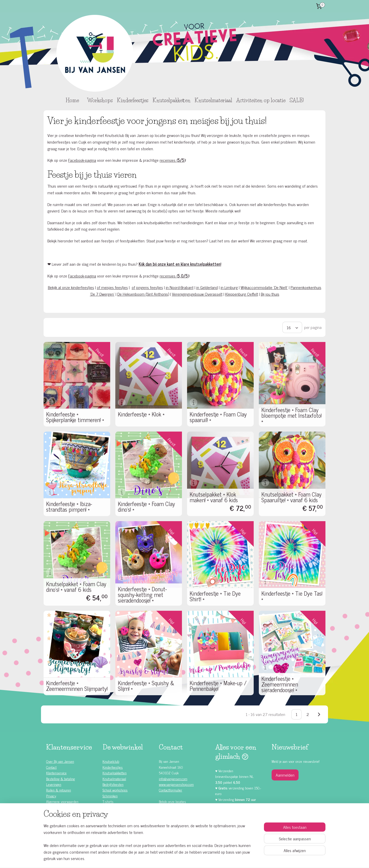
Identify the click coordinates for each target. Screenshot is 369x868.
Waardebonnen (113, 813)
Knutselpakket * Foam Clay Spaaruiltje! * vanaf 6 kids (291, 497)
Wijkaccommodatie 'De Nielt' (264, 287)
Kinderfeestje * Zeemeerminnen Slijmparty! (77, 686)
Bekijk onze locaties (172, 801)
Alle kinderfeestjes (63, 807)
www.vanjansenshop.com (176, 784)
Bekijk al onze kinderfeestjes (71, 287)
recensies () (172, 160)
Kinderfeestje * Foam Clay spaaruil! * (218, 417)
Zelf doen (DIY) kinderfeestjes (71, 824)
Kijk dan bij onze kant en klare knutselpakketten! (180, 264)
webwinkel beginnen (193, 859)
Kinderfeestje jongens (66, 818)
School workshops (115, 790)
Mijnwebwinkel (228, 859)
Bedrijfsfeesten (113, 784)
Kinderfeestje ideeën (65, 830)
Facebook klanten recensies (181, 823)
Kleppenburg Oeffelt (242, 294)
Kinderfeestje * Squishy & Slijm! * (146, 686)
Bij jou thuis (270, 294)
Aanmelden (285, 775)
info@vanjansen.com (173, 779)
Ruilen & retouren (59, 790)
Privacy (51, 796)
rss (179, 859)
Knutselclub (111, 761)
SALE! (297, 100)
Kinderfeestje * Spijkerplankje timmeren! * (75, 417)
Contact (51, 767)
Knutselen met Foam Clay (120, 818)
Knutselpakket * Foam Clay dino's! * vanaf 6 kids (76, 587)
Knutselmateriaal (213, 100)
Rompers (109, 807)
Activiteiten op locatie (261, 100)
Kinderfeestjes (133, 100)
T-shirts (108, 801)
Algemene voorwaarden (62, 801)
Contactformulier (171, 790)
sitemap (172, 859)
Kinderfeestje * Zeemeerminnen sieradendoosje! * (280, 684)
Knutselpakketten (171, 100)
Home (72, 100)
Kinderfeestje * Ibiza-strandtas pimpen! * (69, 507)
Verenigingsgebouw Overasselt (197, 294)
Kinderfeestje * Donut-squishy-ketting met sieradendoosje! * (142, 595)
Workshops (100, 100)
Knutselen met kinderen (67, 836)
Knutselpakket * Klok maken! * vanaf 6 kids (214, 497)
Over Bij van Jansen (60, 761)
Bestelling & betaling (60, 779)
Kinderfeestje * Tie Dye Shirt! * (215, 596)
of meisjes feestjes (112, 287)
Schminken (110, 796)
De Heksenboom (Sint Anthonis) (143, 294)
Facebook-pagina (82, 160)
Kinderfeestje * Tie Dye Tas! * (292, 596)
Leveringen (54, 784)
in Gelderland (207, 287)
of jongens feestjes (147, 287)
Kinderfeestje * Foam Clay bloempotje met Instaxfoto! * (291, 415)
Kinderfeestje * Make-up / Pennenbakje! (218, 686)
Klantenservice (56, 773)
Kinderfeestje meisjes (66, 813)
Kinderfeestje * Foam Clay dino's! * (146, 507)
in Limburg (229, 287)
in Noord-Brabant (180, 287)
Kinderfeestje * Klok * (141, 414)
